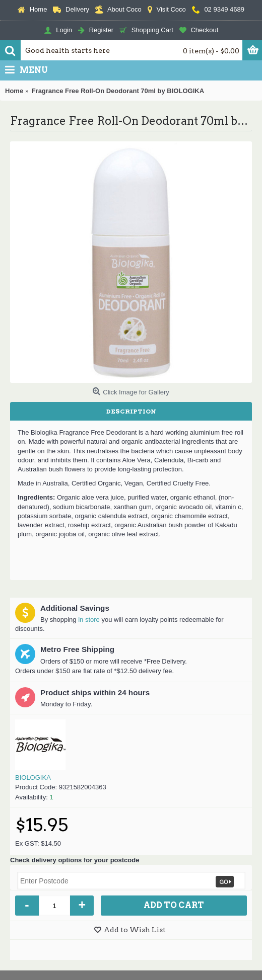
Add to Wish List (135, 930)
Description (131, 411)
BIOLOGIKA (33, 778)
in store (89, 620)
